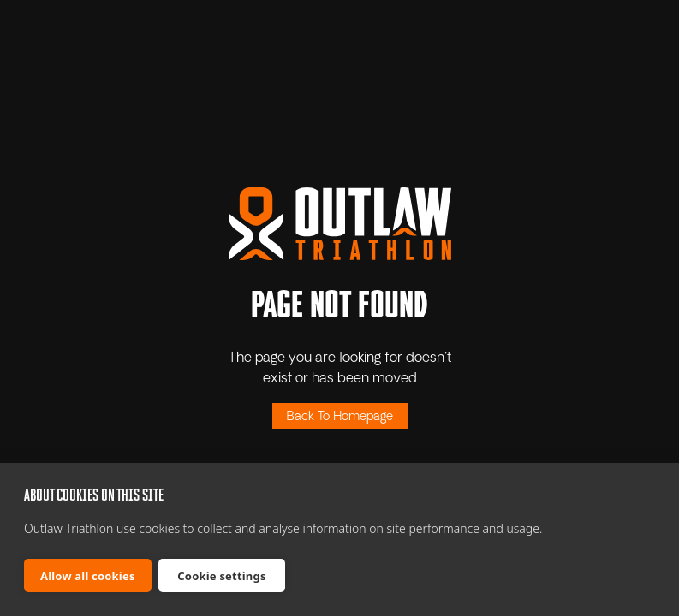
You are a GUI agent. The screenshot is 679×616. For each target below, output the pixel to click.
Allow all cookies (88, 576)
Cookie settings (221, 576)
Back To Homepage (340, 417)
